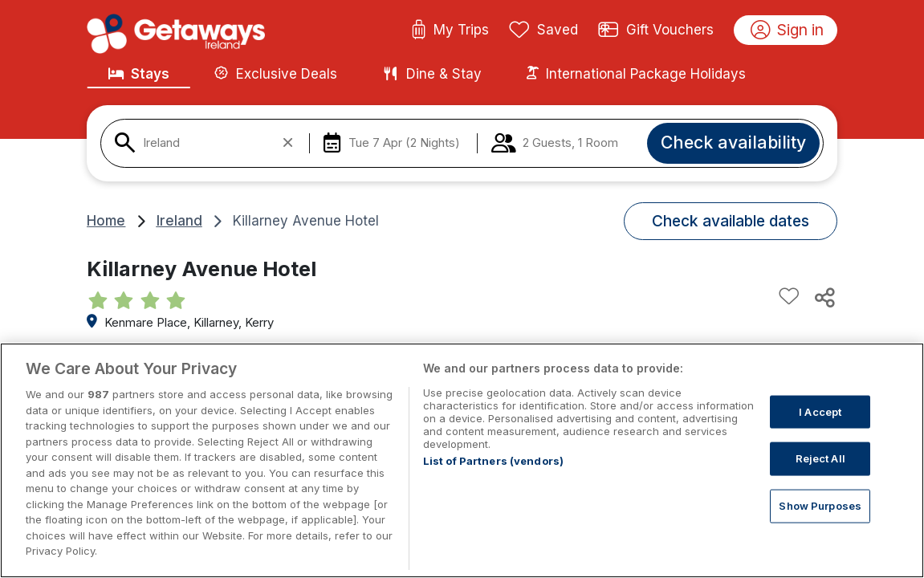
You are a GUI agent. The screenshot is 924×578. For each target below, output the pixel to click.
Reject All (820, 477)
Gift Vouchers (656, 31)
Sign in (787, 31)
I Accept (820, 429)
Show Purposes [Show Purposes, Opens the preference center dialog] (820, 523)
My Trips (450, 31)
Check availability (733, 142)
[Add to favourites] (789, 297)
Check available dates (731, 221)
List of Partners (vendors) (493, 479)
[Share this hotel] (824, 297)
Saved (543, 31)
